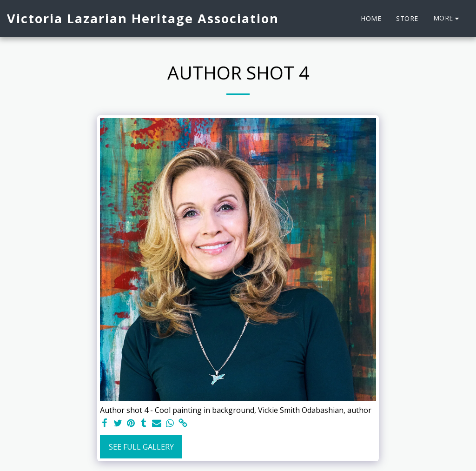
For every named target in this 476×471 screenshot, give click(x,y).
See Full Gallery (141, 447)
